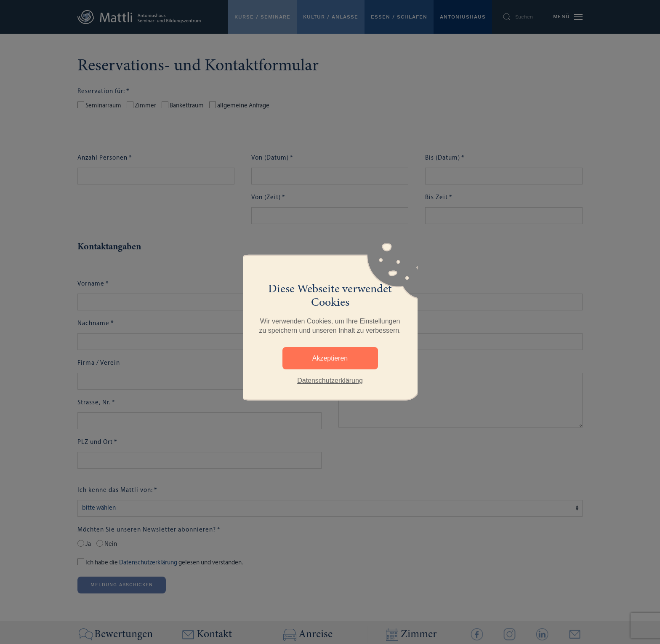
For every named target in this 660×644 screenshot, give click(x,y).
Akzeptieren (330, 358)
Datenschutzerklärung (330, 381)
